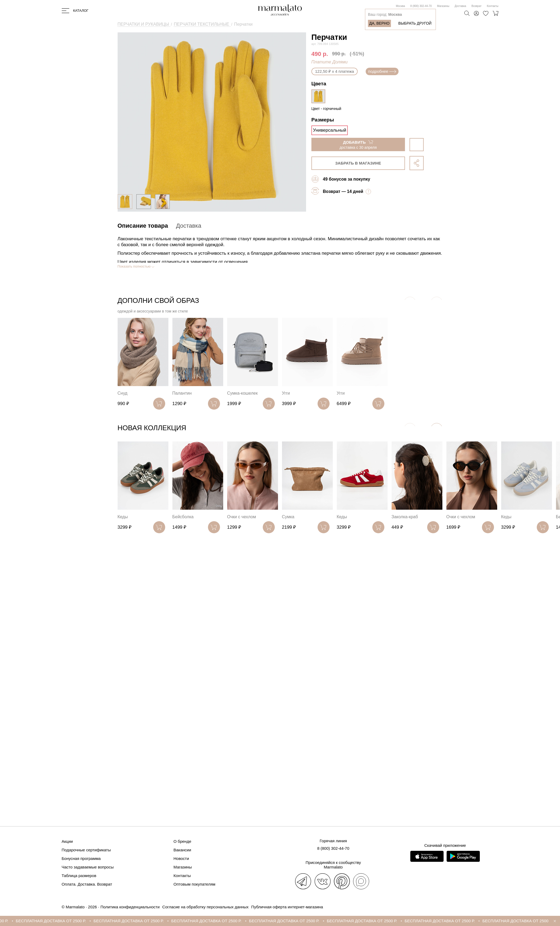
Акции (67, 841)
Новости (181, 858)
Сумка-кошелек (242, 393)
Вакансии (182, 850)
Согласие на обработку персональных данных (205, 907)
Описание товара (143, 226)
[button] (437, 429)
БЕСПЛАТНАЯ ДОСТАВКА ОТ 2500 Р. (57, 921)
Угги (286, 393)
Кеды (123, 517)
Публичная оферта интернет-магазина (287, 907)
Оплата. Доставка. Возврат (87, 884)
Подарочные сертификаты (86, 850)
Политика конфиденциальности (130, 907)
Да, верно (379, 23)
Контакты (493, 6)
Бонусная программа (81, 858)
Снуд (123, 393)
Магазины (443, 6)
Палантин (182, 393)
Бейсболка (183, 517)
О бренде (182, 841)
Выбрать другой (415, 23)
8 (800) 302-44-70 (421, 6)
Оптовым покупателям (194, 884)
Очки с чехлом (242, 517)
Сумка (288, 517)
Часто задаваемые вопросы (88, 867)
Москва (400, 6)
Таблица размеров (79, 876)
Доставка (460, 6)
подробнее (382, 71)
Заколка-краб (405, 517)
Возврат (477, 6)
